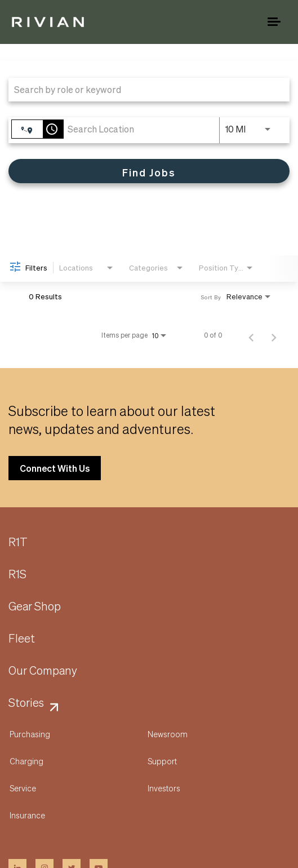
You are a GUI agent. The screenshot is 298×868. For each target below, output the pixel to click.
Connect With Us (55, 468)
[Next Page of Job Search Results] (274, 335)
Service (23, 788)
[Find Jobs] (149, 171)
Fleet (22, 639)
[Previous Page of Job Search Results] (251, 335)
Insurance (27, 815)
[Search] (149, 171)
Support (162, 761)
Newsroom (168, 734)
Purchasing (30, 734)
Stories (26, 703)
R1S (17, 574)
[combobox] (143, 89)
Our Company (43, 671)
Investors (164, 788)
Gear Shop (35, 606)
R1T (18, 542)
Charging (26, 761)
